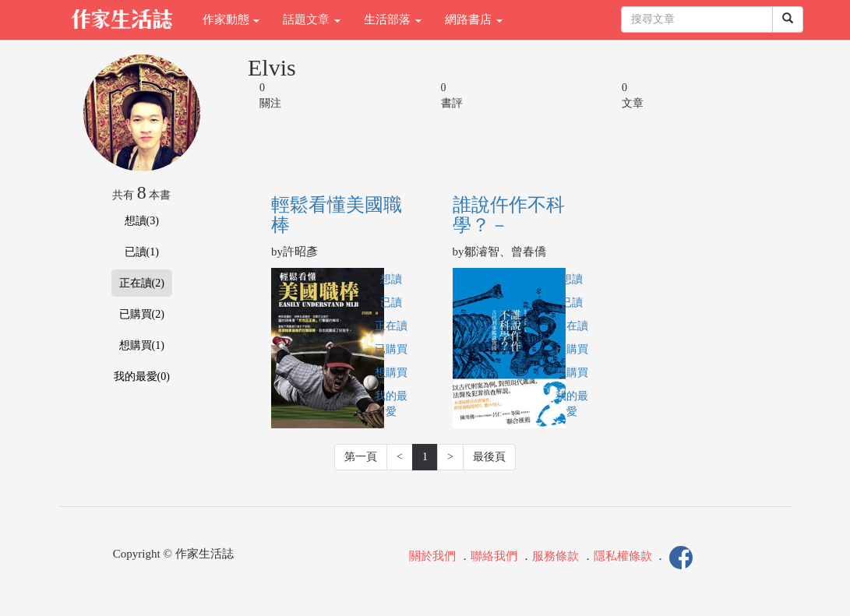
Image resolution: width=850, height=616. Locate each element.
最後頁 (489, 457)
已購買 (391, 349)
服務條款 (555, 557)
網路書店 (474, 19)
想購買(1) (142, 345)
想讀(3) (142, 221)
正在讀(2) (142, 283)
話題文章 (312, 19)
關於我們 (432, 557)
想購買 (391, 373)
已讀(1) (142, 252)
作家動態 (231, 19)
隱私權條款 (623, 557)
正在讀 (391, 326)
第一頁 (361, 457)
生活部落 (393, 19)
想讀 (391, 279)
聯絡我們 (494, 557)
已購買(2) (142, 314)
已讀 (391, 303)
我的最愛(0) (142, 377)
